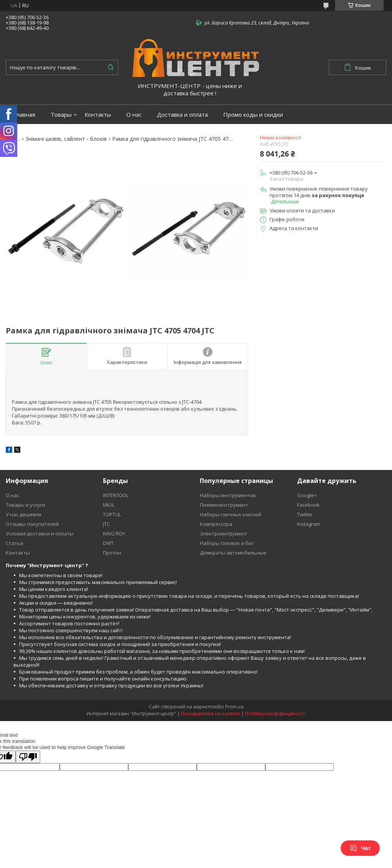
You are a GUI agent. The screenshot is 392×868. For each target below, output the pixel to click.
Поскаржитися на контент (211, 714)
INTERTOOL (116, 495)
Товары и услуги (25, 505)
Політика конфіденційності (275, 714)
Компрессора (216, 524)
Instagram (309, 524)
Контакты (98, 115)
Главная (24, 115)
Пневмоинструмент (224, 505)
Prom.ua (234, 707)
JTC (106, 524)
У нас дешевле (24, 514)
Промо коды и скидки (253, 115)
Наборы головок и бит (227, 543)
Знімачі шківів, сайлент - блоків (66, 139)
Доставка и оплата (182, 115)
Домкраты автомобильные (233, 553)
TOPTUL (112, 514)
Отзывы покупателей (32, 524)
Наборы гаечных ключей (230, 514)
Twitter (305, 514)
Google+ (307, 495)
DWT (108, 543)
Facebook (308, 505)
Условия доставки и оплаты (40, 534)
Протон (112, 553)
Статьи (15, 543)
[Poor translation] (28, 757)
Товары (61, 115)
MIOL (109, 505)
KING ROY (114, 534)
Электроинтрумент (224, 534)
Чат (360, 848)
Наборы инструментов (228, 495)
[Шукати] (111, 67)
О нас (134, 115)
